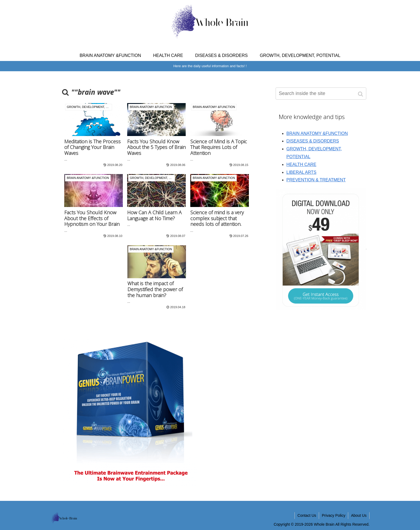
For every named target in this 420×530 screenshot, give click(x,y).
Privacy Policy (333, 515)
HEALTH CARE (301, 164)
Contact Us (307, 515)
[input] (321, 94)
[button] (361, 94)
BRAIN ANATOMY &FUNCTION (317, 133)
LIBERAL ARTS (301, 172)
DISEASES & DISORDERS (313, 141)
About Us (359, 515)
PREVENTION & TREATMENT (316, 180)
